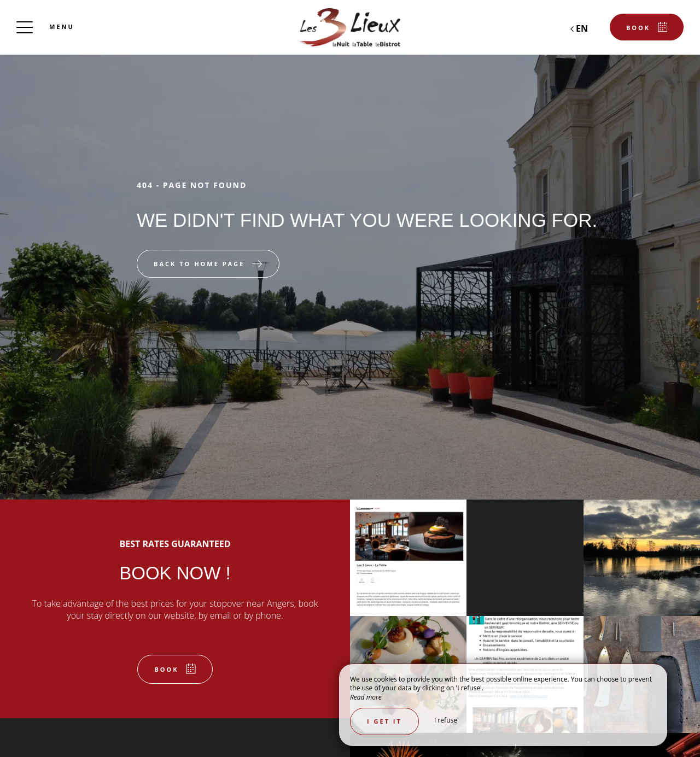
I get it (384, 721)
